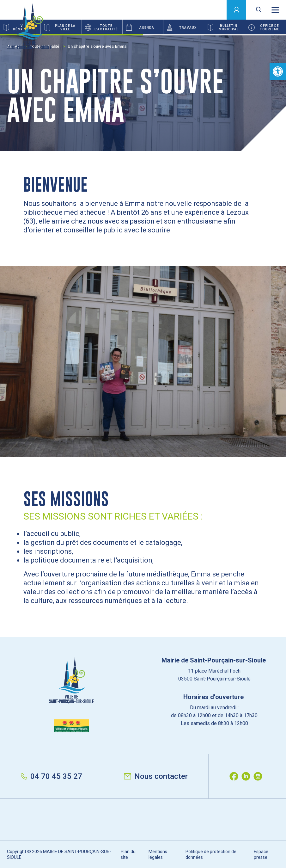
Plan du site (128, 854)
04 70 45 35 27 (52, 776)
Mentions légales (158, 854)
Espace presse (261, 854)
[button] (278, 71)
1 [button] (72, 35)
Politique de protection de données (211, 854)
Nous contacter (156, 776)
